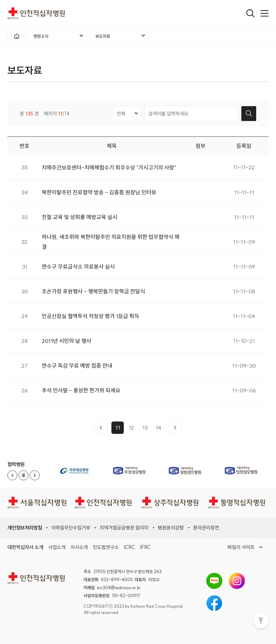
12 (131, 430)
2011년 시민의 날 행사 (67, 343)
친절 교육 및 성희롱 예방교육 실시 (80, 219)
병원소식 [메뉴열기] (59, 36)
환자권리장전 (206, 528)
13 (145, 430)
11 (118, 430)
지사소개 (79, 547)
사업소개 (57, 547)
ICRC (129, 547)
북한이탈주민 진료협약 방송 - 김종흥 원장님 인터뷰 (99, 194)
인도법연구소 (106, 547)
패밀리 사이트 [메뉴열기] (245, 547)
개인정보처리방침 (25, 528)
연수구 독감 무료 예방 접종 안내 (77, 368)
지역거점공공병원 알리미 (124, 528)
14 (158, 430)
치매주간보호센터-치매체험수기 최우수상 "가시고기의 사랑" (109, 170)
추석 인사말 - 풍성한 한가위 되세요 (81, 393)
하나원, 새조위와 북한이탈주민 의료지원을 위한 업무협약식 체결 (111, 244)
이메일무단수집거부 (71, 528)
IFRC (145, 547)
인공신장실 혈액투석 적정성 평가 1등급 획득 (91, 318)
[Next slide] (35, 475)
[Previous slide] (12, 475)
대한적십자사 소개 (25, 547)
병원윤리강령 (171, 528)
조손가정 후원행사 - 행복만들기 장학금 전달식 (93, 294)
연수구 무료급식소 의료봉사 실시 (78, 269)
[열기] (250, 13)
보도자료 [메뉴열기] (121, 36)
